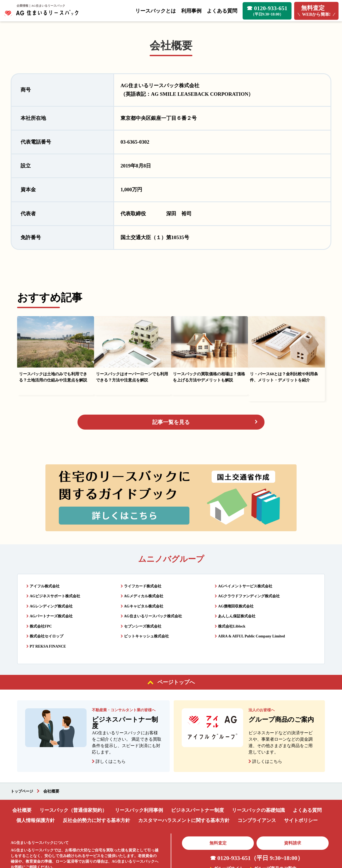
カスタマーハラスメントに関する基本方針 (184, 790)
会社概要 (22, 780)
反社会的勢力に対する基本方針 (96, 790)
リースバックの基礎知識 (258, 780)
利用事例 (191, 11)
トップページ (23, 761)
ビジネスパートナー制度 (197, 780)
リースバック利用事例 (139, 780)
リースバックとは (156, 11)
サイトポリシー (301, 790)
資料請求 (293, 812)
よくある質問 (222, 11)
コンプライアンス (257, 790)
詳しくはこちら (111, 732)
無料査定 (218, 812)
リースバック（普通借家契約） (73, 780)
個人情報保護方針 (36, 790)
